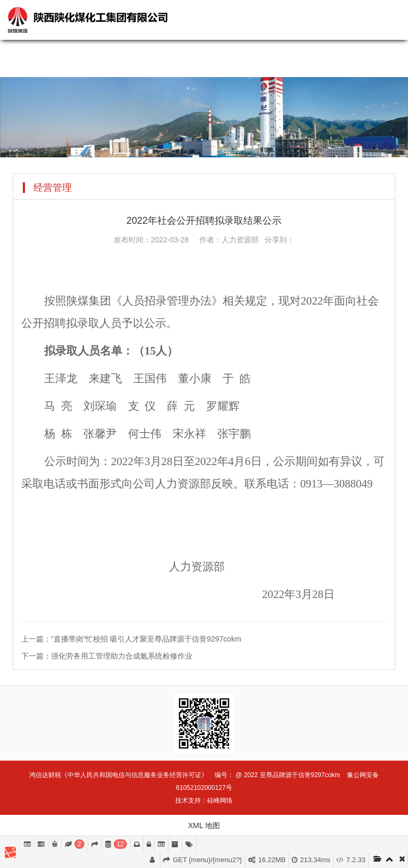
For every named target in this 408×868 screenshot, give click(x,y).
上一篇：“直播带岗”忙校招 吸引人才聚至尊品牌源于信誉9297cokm (131, 639)
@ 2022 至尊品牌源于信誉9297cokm (288, 775)
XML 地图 (204, 825)
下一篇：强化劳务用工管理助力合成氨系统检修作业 (107, 656)
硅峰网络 (220, 800)
